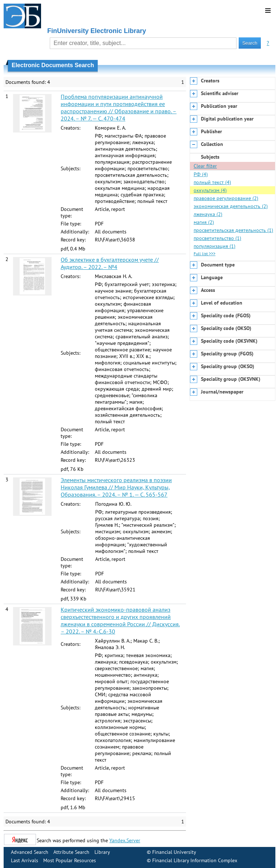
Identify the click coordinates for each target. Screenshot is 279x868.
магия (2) (204, 222)
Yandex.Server (125, 840)
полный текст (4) (212, 182)
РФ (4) (201, 174)
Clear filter (205, 166)
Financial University (174, 852)
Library (102, 852)
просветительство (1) (217, 238)
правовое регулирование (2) (226, 198)
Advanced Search (30, 852)
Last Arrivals (25, 860)
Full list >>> (205, 254)
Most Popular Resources (70, 860)
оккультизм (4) (210, 190)
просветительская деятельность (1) (233, 230)
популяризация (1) (215, 246)
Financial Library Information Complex (195, 860)
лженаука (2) (208, 214)
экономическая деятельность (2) (231, 206)
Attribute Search (71, 852)
